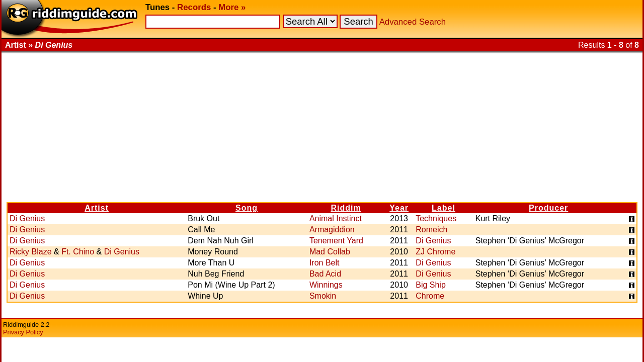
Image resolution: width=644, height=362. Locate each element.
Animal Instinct (336, 218)
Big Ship (431, 285)
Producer (548, 208)
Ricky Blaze (31, 252)
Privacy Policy (23, 332)
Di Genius (27, 218)
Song (247, 208)
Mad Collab (330, 252)
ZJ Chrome (435, 252)
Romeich (431, 230)
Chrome (430, 296)
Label (444, 208)
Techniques (436, 218)
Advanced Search (413, 22)
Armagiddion (332, 230)
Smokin (323, 296)
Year (399, 208)
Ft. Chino (78, 252)
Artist (97, 208)
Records (194, 7)
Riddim (346, 208)
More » (232, 7)
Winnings (326, 285)
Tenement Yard (336, 241)
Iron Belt (325, 263)
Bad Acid (325, 274)
